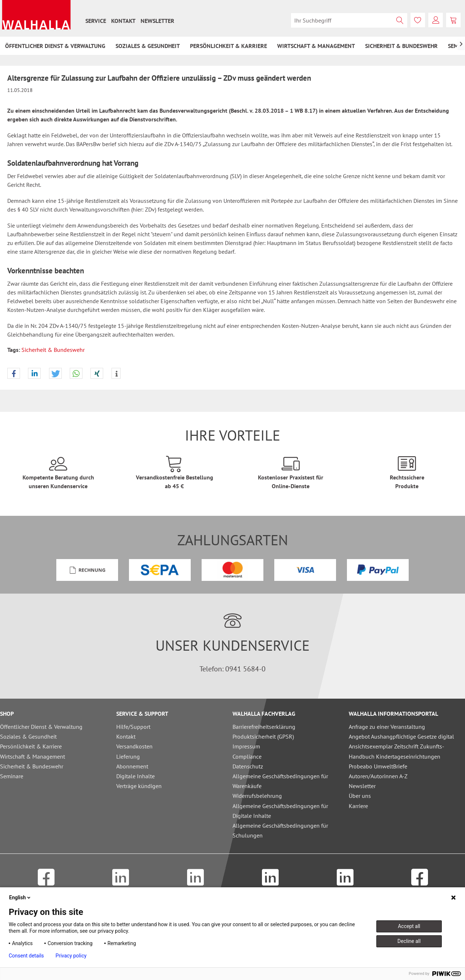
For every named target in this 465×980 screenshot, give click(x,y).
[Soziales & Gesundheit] (148, 46)
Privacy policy (71, 956)
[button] (14, 374)
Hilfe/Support (133, 727)
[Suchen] (400, 20)
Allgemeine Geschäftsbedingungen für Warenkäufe (280, 781)
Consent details (26, 956)
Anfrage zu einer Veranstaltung (387, 727)
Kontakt (123, 21)
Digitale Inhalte (136, 776)
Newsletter (157, 21)
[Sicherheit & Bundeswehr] (401, 46)
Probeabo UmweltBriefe (378, 766)
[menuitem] (96, 21)
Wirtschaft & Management (33, 756)
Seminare (12, 776)
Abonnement (132, 766)
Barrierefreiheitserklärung (264, 727)
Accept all (409, 926)
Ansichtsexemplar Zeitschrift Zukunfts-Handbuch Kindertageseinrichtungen (397, 751)
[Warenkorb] (453, 20)
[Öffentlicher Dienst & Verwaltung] (55, 46)
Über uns (360, 796)
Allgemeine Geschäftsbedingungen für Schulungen (280, 830)
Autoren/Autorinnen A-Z (378, 776)
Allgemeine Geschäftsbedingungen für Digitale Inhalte (280, 811)
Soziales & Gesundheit (28, 736)
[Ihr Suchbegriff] (349, 20)
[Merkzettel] (418, 20)
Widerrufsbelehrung (257, 796)
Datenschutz (248, 766)
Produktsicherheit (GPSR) (263, 736)
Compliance (247, 756)
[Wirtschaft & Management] (316, 46)
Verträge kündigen (139, 786)
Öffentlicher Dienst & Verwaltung (41, 727)
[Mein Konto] (436, 20)
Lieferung (128, 756)
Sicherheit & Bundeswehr (53, 350)
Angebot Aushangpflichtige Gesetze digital (401, 736)
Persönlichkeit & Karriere (31, 746)
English (20, 897)
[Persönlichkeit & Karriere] (229, 46)
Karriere (358, 806)
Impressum (246, 746)
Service (96, 21)
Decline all (409, 941)
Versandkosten (134, 746)
